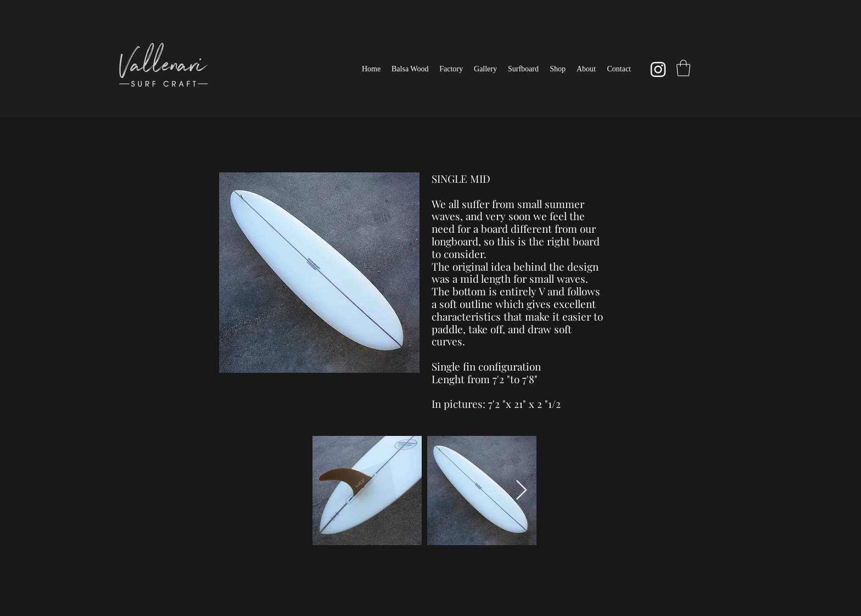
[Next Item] (521, 491)
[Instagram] (658, 69)
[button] (523, 69)
